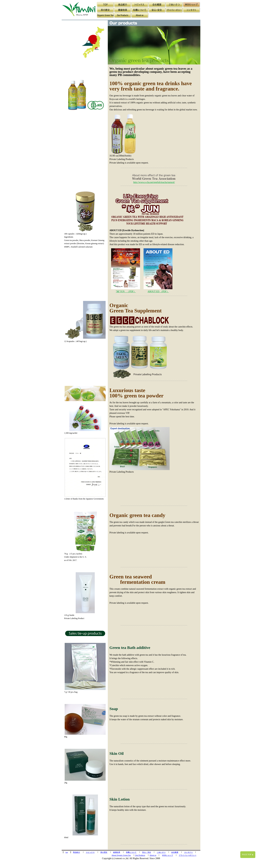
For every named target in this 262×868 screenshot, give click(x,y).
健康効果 (117, 852)
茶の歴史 (104, 852)
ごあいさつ (161, 852)
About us (153, 855)
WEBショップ (168, 855)
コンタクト (189, 852)
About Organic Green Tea (121, 855)
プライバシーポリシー (188, 855)
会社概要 (175, 852)
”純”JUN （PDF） (126, 291)
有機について (131, 852)
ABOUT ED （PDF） (158, 291)
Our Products (140, 855)
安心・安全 (147, 852)
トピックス (90, 852)
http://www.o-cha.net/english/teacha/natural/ (154, 182)
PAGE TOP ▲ (248, 854)
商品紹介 (77, 852)
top (67, 852)
